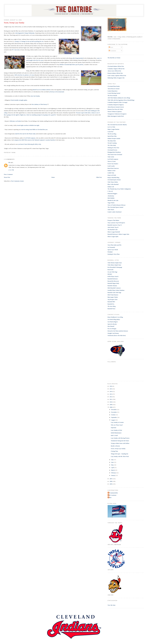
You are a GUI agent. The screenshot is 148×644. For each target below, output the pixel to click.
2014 (111, 391)
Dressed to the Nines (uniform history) (118, 331)
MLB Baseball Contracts (114, 288)
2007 (111, 479)
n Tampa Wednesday (29, 33)
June (113, 462)
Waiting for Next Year (113, 148)
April (113, 468)
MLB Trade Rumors (113, 295)
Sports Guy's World (113, 250)
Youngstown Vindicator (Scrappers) (117, 114)
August (113, 420)
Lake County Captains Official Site (117, 76)
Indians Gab (111, 187)
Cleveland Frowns (112, 150)
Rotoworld (110, 270)
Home (53, 177)
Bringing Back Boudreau (114, 152)
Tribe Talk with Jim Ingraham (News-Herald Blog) (121, 100)
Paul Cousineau (112, 495)
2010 (111, 402)
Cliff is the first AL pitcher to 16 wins (24, 75)
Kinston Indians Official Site (115, 73)
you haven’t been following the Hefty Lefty (30, 144)
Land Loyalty (111, 166)
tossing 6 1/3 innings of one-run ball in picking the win (29, 41)
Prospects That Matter (113, 220)
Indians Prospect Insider (114, 138)
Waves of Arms (112, 161)
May (113, 465)
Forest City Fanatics (113, 164)
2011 (111, 399)
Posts (111, 47)
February (114, 473)
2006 (111, 481)
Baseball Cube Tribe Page (114, 292)
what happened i (19, 33)
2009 (111, 405)
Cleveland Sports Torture (114, 180)
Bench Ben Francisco (113, 168)
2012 (111, 397)
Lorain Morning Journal (114, 93)
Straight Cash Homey (113, 333)
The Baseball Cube (113, 230)
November (114, 412)
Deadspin (110, 252)
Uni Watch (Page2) (113, 322)
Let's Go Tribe (111, 127)
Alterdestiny (111, 196)
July (112, 460)
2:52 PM (11, 170)
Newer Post (7, 177)
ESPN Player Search (113, 276)
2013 (111, 394)
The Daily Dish (112, 141)
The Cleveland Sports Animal (115, 207)
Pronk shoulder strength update (19, 100)
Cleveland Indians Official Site (116, 66)
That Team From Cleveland (115, 154)
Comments (112, 51)
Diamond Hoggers (112, 194)
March (113, 470)
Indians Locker (112, 171)
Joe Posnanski (111, 247)
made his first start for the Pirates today (25, 134)
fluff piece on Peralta (16, 121)
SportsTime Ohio (112, 136)
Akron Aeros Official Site (114, 71)
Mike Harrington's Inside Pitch (116, 116)
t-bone (110, 497)
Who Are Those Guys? (117, 425)
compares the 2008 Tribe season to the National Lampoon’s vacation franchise (35, 140)
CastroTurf (110, 132)
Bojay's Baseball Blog (113, 177)
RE (9, 162)
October (113, 415)
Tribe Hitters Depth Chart (114, 265)
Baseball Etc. (111, 304)
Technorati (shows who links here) (117, 335)
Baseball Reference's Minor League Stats (118, 234)
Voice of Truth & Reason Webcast (117, 205)
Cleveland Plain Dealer (114, 86)
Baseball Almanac (112, 286)
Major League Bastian (113, 129)
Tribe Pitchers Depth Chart (115, 263)
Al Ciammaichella (113, 493)
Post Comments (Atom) (17, 181)
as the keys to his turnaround (56, 92)
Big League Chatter (113, 297)
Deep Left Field (112, 175)
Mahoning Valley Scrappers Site (116, 78)
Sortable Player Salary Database (116, 290)
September (114, 417)
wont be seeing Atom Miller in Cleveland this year (34, 129)
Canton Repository (113, 91)
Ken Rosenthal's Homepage (115, 267)
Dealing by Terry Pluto (114, 254)
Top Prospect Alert (113, 299)
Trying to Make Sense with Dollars (120, 443)
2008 (111, 407)
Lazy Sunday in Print (116, 430)
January (113, 475)
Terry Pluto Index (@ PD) (114, 245)
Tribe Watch (111, 210)
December (114, 410)
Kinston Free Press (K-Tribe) (115, 109)
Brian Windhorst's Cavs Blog (115, 317)
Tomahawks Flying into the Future (120, 441)
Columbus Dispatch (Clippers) (116, 105)
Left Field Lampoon (30, 138)
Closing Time (114, 451)
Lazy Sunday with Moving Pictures (120, 438)
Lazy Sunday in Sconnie (117, 422)
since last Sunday (35, 96)
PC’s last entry (16, 50)
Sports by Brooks (112, 324)
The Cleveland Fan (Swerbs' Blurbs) (117, 125)
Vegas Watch (111, 203)
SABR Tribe (111, 173)
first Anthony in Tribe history (39, 104)
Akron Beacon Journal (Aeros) (116, 107)
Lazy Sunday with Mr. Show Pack (120, 456)
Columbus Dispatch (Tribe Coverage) (118, 102)
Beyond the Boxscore (113, 281)
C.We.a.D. (110, 191)
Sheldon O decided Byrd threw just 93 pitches (71, 65)
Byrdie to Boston (115, 446)
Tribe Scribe (111, 157)
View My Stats (112, 605)
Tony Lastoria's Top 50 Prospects (116, 223)
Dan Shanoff (111, 326)
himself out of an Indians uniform (42, 90)
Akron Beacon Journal (114, 89)
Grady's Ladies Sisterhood (115, 212)
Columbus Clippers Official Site (116, 69)
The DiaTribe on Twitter (114, 58)
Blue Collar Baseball (113, 184)
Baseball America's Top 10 (115, 225)
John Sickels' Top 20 (113, 227)
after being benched (78, 58)
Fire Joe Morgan (112, 329)
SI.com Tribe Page (112, 272)
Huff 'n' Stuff (114, 435)
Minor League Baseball (114, 232)
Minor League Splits (113, 237)
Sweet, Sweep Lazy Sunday (14, 23)
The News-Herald (112, 95)
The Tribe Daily (112, 145)
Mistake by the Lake (113, 200)
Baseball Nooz (111, 309)
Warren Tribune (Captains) (115, 112)
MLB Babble (111, 198)
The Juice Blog (112, 306)
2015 (111, 389)
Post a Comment (8, 174)
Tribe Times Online (113, 182)
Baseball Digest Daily (113, 283)
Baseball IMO (111, 302)
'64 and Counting (112, 143)
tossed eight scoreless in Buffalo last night (28, 125)
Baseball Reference (113, 279)
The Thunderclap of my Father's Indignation (119, 189)
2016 (111, 386)
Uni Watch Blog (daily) (114, 319)
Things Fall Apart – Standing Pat (119, 454)
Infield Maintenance (116, 433)
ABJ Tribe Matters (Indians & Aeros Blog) (119, 98)
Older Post (99, 177)
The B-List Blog (112, 134)
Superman (114, 428)
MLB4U (110, 274)
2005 (111, 484)
